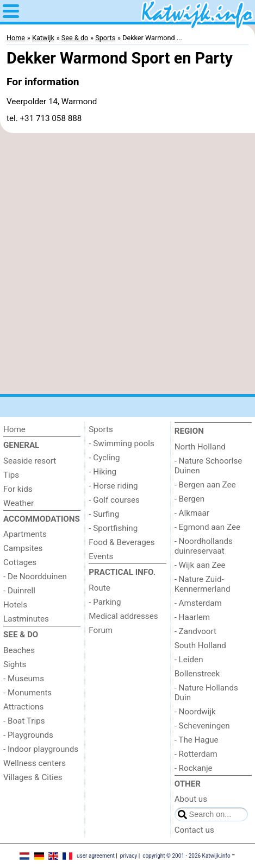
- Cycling (104, 458)
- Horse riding (113, 486)
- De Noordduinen (35, 576)
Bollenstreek (197, 674)
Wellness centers (35, 763)
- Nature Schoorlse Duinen (209, 466)
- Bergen (189, 499)
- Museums (24, 679)
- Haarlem (192, 617)
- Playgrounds (28, 735)
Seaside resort (30, 461)
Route (99, 588)
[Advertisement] (128, 264)
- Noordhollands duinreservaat (204, 546)
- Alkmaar (192, 513)
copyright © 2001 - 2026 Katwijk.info (186, 856)
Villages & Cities (33, 777)
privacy (129, 856)
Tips (11, 475)
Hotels (15, 605)
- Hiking (102, 472)
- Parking (105, 602)
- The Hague (197, 740)
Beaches (19, 650)
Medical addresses (123, 616)
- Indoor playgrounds (41, 749)
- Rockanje (194, 768)
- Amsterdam (198, 603)
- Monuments (27, 693)
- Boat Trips (24, 721)
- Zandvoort (195, 631)
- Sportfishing (113, 528)
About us (191, 799)
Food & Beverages (122, 542)
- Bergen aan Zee (205, 485)
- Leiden (189, 660)
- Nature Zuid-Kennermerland (203, 584)
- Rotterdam (196, 754)
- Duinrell (19, 591)
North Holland (200, 447)
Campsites (23, 548)
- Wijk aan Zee (200, 565)
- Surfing (104, 514)
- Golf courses (114, 500)
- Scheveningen (202, 726)
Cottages (20, 562)
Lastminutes (26, 619)
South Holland (200, 645)
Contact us (194, 830)
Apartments (25, 534)
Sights (15, 664)
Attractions (23, 707)
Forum (101, 630)
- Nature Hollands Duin (206, 693)
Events (101, 556)
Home (14, 429)
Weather (18, 503)
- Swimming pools (121, 443)
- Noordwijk (195, 712)
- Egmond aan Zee (207, 527)
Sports (101, 429)
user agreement (96, 856)
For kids (18, 489)
